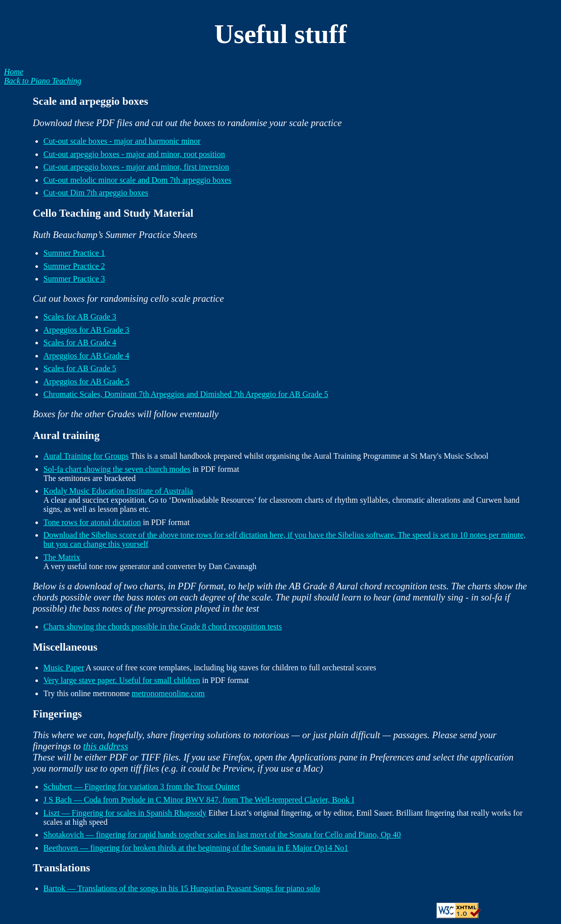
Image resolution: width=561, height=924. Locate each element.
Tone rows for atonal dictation (92, 522)
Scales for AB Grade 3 (80, 317)
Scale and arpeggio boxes (91, 101)
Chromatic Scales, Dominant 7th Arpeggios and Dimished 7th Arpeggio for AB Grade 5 (186, 394)
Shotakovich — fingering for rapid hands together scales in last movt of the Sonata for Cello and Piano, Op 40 (222, 835)
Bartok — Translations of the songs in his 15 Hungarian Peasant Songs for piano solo (182, 888)
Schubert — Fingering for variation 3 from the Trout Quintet (142, 787)
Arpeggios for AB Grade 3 (87, 330)
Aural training (66, 435)
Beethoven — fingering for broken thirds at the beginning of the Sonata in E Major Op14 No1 (196, 848)
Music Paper (64, 668)
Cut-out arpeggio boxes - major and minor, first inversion (136, 167)
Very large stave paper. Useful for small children (122, 680)
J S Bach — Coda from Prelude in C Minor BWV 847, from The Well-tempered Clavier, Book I (199, 800)
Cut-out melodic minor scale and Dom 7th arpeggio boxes (137, 180)
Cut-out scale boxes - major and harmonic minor (122, 141)
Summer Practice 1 (74, 253)
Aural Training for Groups (86, 456)
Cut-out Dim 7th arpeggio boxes (96, 193)
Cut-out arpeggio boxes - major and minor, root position (134, 154)
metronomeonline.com (168, 693)
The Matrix (62, 557)
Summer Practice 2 (74, 266)
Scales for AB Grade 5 (80, 368)
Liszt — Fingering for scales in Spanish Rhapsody (125, 813)
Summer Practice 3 (74, 279)
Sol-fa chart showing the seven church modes (117, 469)
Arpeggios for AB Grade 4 (87, 356)
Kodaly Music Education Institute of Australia (118, 491)
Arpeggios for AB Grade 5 (87, 381)
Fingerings (57, 714)
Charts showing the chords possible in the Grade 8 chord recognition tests (163, 627)
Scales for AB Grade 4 (80, 343)
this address (105, 746)
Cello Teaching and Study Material (113, 213)
